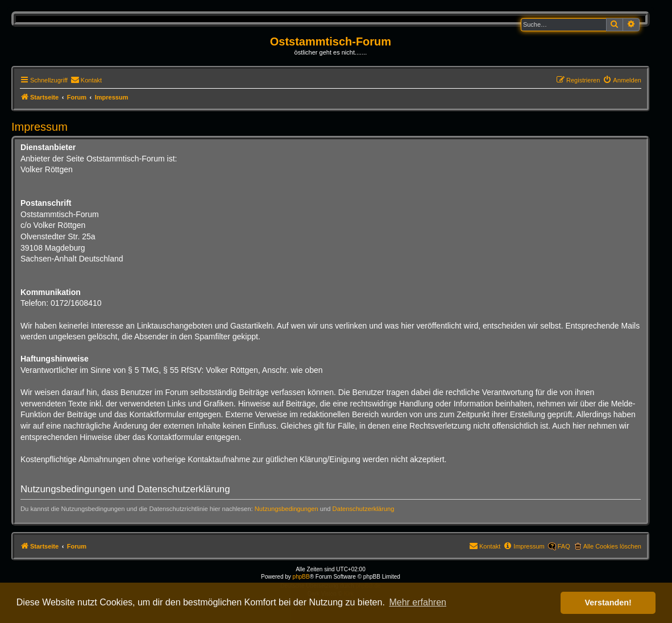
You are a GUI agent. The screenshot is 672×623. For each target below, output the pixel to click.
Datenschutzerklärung (364, 509)
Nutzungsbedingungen (287, 509)
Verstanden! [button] (608, 603)
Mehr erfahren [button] (418, 602)
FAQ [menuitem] (564, 546)
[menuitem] (86, 80)
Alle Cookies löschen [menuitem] (612, 546)
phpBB (301, 577)
